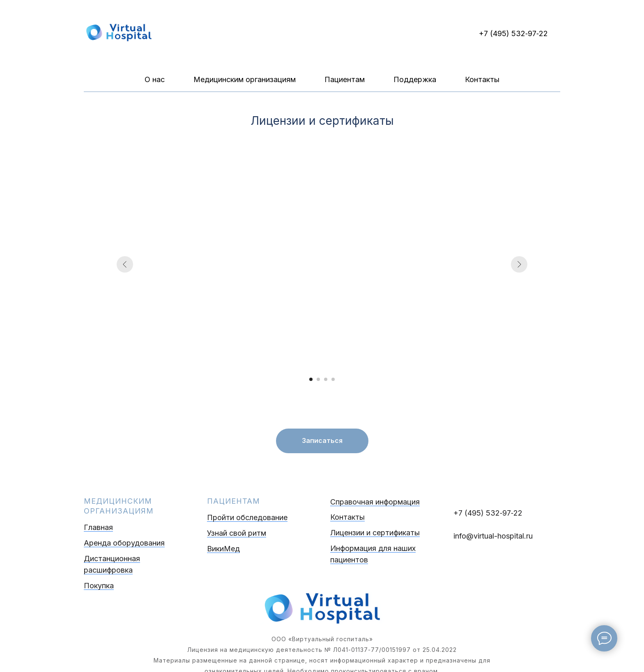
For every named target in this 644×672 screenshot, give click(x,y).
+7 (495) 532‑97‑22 (513, 33)
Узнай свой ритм (237, 533)
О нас (155, 79)
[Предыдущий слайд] (125, 264)
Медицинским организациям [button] (245, 79)
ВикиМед (223, 549)
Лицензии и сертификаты (375, 533)
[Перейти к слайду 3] (326, 379)
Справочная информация (375, 502)
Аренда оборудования (124, 543)
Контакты (482, 79)
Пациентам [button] (345, 79)
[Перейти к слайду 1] (311, 379)
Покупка (99, 586)
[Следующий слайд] (519, 264)
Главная (98, 527)
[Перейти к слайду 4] (333, 379)
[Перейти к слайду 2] (318, 379)
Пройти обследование (247, 517)
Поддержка (415, 79)
